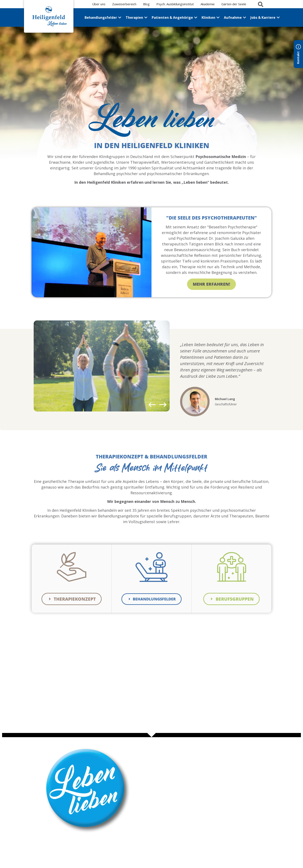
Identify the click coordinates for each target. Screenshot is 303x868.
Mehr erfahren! (211, 285)
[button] (152, 405)
